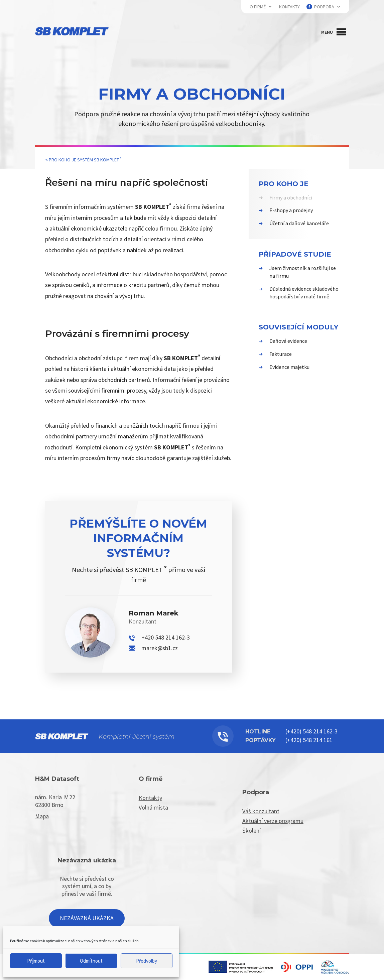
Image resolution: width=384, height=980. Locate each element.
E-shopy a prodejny (291, 210)
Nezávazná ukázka (87, 918)
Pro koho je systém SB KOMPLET (85, 160)
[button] (327, 32)
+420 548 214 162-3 (166, 637)
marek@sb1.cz (160, 648)
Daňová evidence (288, 341)
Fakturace (281, 354)
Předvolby (147, 961)
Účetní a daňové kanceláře (299, 223)
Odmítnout (91, 961)
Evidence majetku (289, 367)
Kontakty (289, 7)
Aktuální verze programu (273, 821)
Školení (251, 830)
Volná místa (153, 807)
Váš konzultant (261, 811)
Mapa (42, 816)
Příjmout (36, 961)
